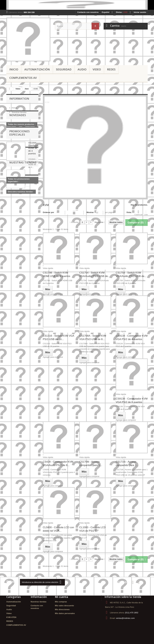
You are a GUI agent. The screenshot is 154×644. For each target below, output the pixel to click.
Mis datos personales (65, 613)
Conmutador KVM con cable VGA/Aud (21, 281)
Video (97, 69)
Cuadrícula (138, 213)
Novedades (18, 122)
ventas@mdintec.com (125, 618)
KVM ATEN (11, 617)
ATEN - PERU (23, 253)
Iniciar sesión (140, 12)
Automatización (37, 69)
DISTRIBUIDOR (15, 276)
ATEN (10, 253)
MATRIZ (29, 287)
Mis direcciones (62, 609)
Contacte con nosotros (88, 12)
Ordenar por (49, 212)
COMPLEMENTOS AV (23, 78)
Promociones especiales (19, 144)
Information (19, 99)
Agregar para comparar (53, 294)
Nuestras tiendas (19, 111)
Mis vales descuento (64, 606)
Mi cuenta (62, 597)
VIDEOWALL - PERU (17, 267)
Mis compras (61, 602)
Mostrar (90, 212)
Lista (146, 213)
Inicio (14, 69)
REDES (111, 69)
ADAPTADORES (15, 262)
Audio (82, 69)
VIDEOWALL (14, 271)
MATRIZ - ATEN (15, 287)
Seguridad (64, 69)
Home (14, 107)
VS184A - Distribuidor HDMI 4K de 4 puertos (34, 159)
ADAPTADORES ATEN (18, 258)
